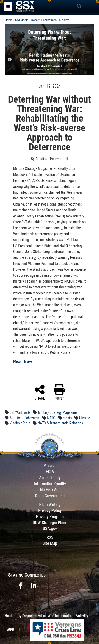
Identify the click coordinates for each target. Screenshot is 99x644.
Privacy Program (50, 517)
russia (67, 418)
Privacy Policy (50, 511)
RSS (50, 537)
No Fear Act (50, 490)
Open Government (50, 496)
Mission (50, 466)
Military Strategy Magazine (57, 412)
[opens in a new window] (20, 585)
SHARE (40, 392)
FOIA (50, 472)
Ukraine (85, 418)
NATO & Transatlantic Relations (60, 423)
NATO (51, 418)
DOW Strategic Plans (50, 523)
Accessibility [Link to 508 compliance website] (50, 478)
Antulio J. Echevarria (25, 418)
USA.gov (50, 529)
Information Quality (50, 484)
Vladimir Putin (20, 423)
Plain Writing (50, 504)
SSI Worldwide (20, 412)
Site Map (50, 543)
